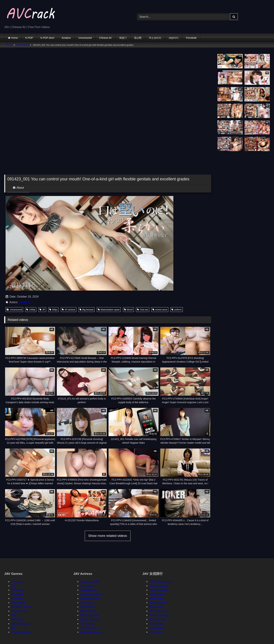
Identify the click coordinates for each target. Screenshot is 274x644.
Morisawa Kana (90, 598)
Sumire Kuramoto (91, 594)
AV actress (69, 310)
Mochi (128, 310)
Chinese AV (105, 38)
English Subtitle (21, 632)
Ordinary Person (21, 607)
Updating (24, 302)
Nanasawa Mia (89, 582)
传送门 (123, 38)
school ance (160, 310)
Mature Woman (21, 624)
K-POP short (47, 38)
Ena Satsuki (88, 607)
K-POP (29, 38)
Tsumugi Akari (158, 619)
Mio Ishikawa (157, 611)
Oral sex (143, 310)
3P (42, 310)
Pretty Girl (17, 619)
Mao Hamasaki (90, 615)
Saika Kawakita (159, 615)
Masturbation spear (109, 310)
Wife (14, 615)
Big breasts (86, 310)
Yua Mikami (156, 628)
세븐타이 (174, 38)
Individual (17, 594)
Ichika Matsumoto (160, 582)
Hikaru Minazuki (90, 619)
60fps (53, 310)
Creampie (17, 598)
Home (15, 38)
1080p (31, 310)
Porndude (191, 38)
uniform (177, 310)
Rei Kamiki (156, 607)
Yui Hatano (87, 586)
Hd (13, 586)
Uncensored (85, 38)
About (18, 188)
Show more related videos (108, 536)
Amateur (66, 38)
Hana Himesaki (159, 590)
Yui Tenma (87, 624)
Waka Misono (89, 590)
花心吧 (138, 38)
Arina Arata (156, 624)
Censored (17, 582)
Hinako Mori (157, 594)
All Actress (156, 632)
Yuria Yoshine (89, 628)
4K (13, 628)
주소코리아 (155, 38)
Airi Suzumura (158, 603)
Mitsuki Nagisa (158, 586)
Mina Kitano (157, 598)
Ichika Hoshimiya (91, 632)
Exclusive (17, 590)
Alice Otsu (87, 603)
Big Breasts (18, 603)
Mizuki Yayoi (88, 611)
